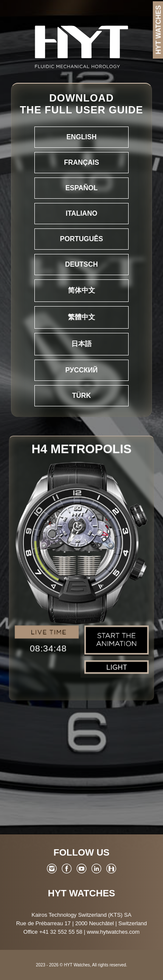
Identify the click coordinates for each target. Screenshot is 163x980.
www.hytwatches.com (113, 932)
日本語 (81, 344)
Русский (81, 370)
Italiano (81, 213)
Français (82, 162)
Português (81, 239)
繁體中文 (81, 317)
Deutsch (81, 264)
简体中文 (81, 290)
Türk (81, 396)
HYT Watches (81, 893)
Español (81, 188)
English (81, 137)
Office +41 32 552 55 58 (53, 932)
